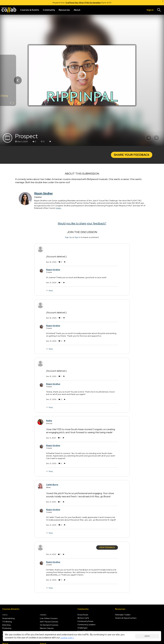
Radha (49, 421)
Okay (147, 636)
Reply (51, 290)
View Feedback (107, 547)
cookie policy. (67, 638)
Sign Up (68, 237)
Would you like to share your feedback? (82, 223)
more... (59, 208)
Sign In (77, 237)
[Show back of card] (12, 103)
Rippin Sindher (43, 193)
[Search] (159, 10)
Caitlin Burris (52, 485)
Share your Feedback (132, 155)
